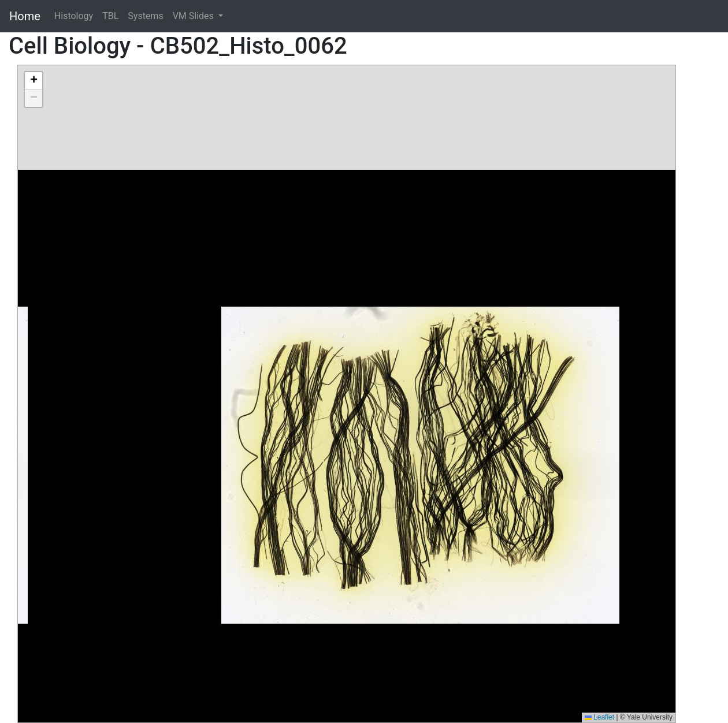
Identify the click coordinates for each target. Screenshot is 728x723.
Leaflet (599, 717)
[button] (34, 81)
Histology (74, 16)
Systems (145, 16)
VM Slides (194, 16)
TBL (110, 16)
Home (25, 16)
